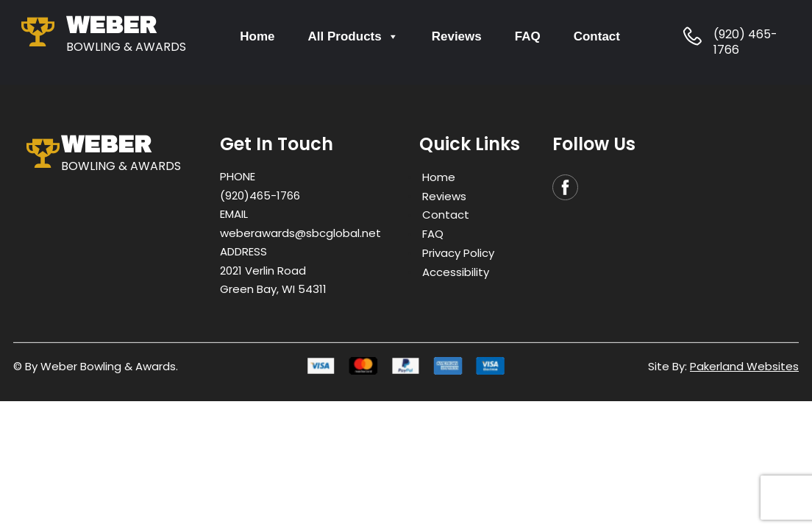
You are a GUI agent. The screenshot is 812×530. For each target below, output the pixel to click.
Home (257, 36)
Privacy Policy (458, 253)
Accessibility (456, 271)
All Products (353, 36)
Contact (597, 36)
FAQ (528, 36)
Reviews (457, 36)
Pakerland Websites (744, 366)
